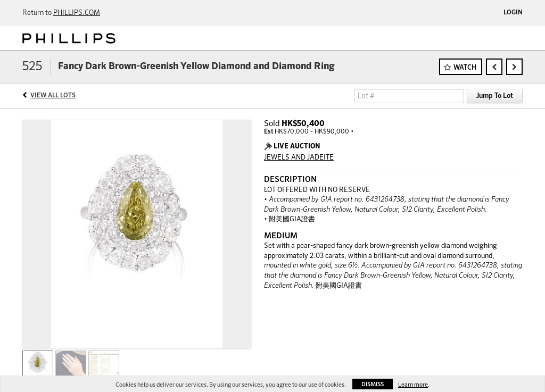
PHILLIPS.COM (77, 13)
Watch (465, 68)
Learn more (413, 385)
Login (513, 13)
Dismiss (373, 384)
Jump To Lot (495, 96)
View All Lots (53, 96)
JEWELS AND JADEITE (299, 158)
